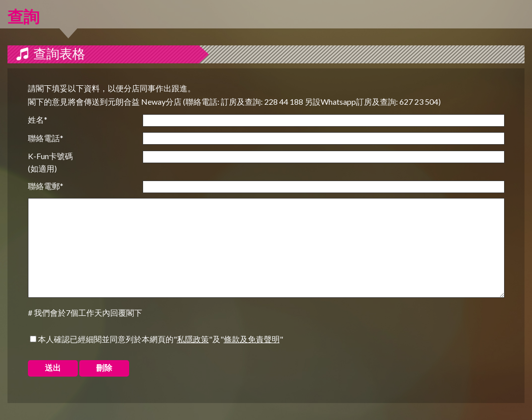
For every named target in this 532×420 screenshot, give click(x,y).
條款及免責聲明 (252, 339)
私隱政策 (193, 339)
